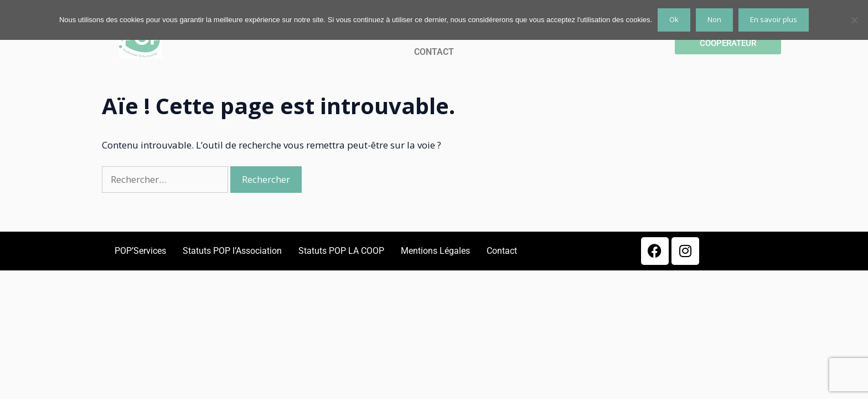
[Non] (854, 20)
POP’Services (140, 251)
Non (714, 19)
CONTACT (434, 52)
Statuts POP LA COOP (341, 251)
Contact (502, 251)
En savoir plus (774, 19)
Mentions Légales (435, 251)
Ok (674, 19)
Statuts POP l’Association (232, 251)
